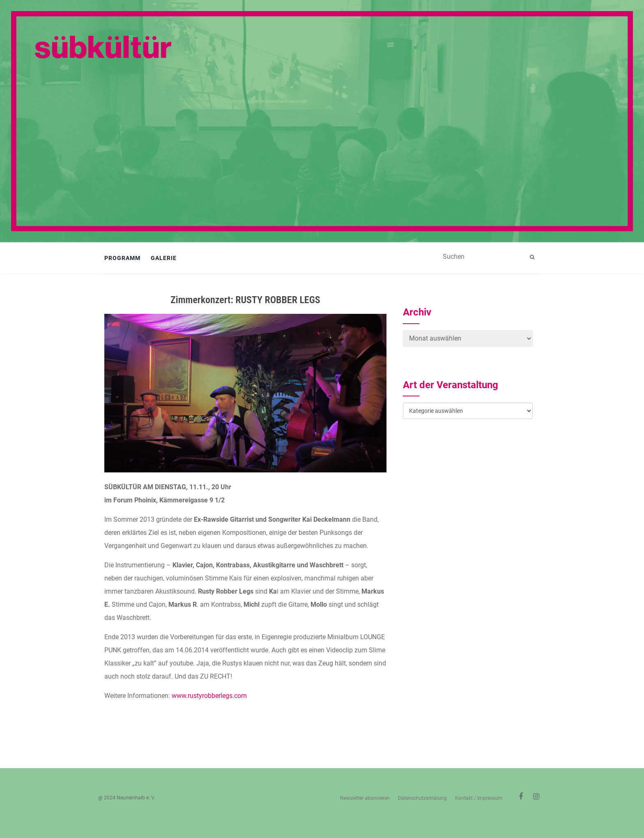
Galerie (164, 258)
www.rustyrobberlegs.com (209, 696)
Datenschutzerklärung (422, 798)
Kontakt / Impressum (479, 798)
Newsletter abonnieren (365, 798)
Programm (122, 258)
